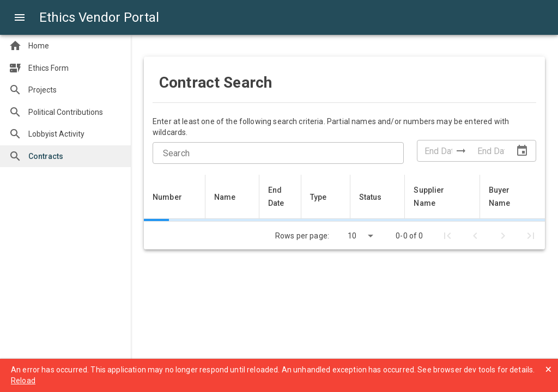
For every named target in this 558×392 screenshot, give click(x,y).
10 (352, 236)
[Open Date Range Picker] (522, 151)
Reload (23, 381)
